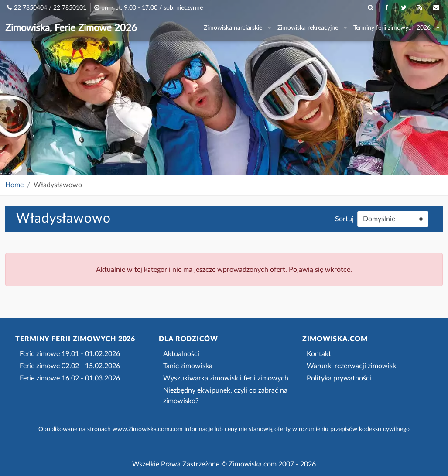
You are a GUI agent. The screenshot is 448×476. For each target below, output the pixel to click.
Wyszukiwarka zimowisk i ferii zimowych (226, 378)
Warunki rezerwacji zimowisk (351, 366)
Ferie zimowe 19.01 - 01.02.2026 (70, 354)
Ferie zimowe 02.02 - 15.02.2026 (70, 366)
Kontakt (319, 354)
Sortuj (344, 219)
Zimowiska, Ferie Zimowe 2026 (71, 28)
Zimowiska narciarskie (238, 28)
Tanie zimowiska (188, 366)
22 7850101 (70, 8)
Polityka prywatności (339, 378)
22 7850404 (31, 8)
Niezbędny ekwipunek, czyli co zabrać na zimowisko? (225, 396)
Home (14, 185)
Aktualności (181, 354)
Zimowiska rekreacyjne (312, 28)
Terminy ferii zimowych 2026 (397, 28)
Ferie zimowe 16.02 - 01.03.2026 (70, 378)
